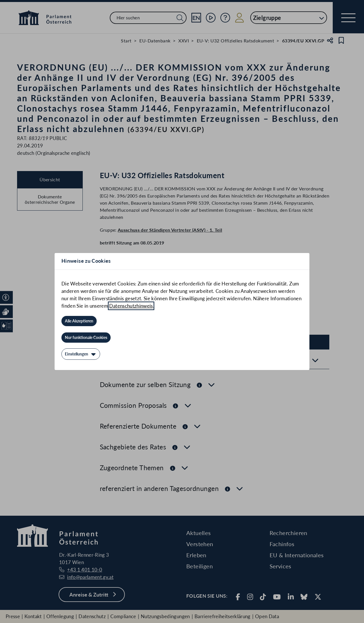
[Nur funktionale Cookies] (86, 338)
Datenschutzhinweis (131, 306)
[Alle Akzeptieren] (79, 321)
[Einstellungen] (81, 354)
